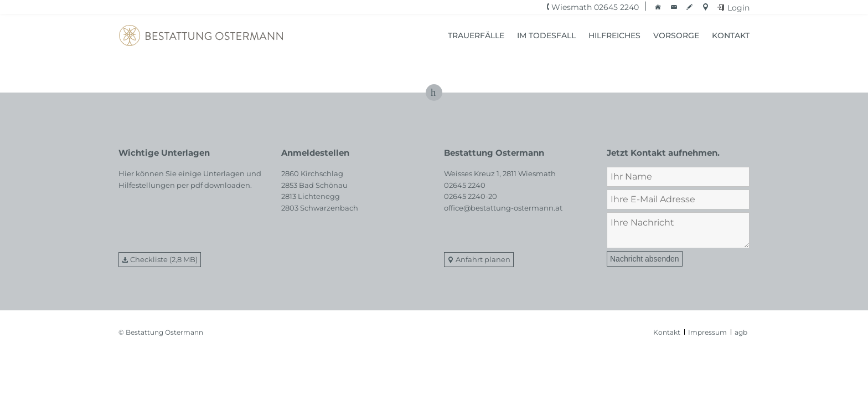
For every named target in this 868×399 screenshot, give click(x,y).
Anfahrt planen (483, 259)
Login (738, 8)
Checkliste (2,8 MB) (164, 259)
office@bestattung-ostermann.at (503, 208)
